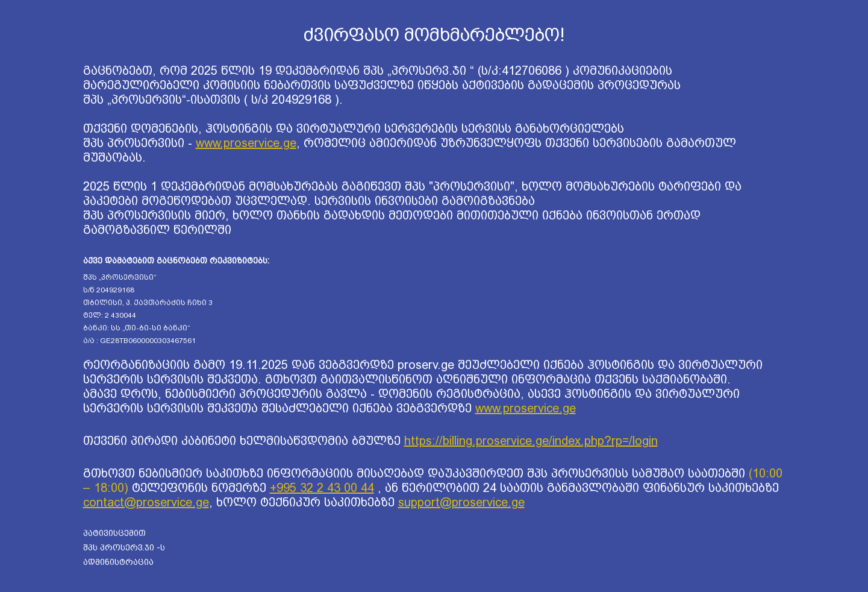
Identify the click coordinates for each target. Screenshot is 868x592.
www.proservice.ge (246, 143)
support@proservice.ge (461, 502)
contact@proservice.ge (146, 502)
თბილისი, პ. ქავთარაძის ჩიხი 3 (148, 303)
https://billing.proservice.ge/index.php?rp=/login (531, 441)
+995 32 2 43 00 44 (322, 488)
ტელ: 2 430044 (110, 315)
